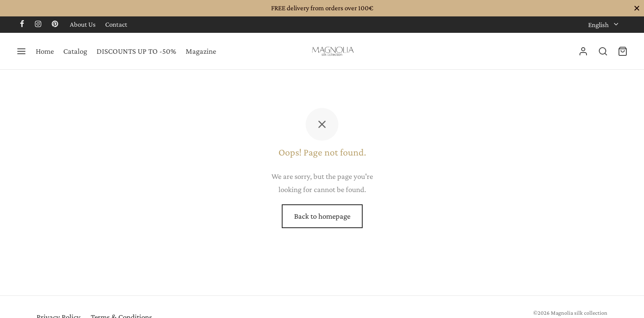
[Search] (603, 51)
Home (45, 51)
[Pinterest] (55, 25)
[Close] (637, 8)
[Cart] (623, 51)
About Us (83, 24)
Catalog (75, 51)
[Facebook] (22, 25)
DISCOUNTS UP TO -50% (136, 51)
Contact (116, 24)
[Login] (583, 51)
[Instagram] (38, 25)
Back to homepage (322, 216)
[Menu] (21, 51)
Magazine (201, 51)
